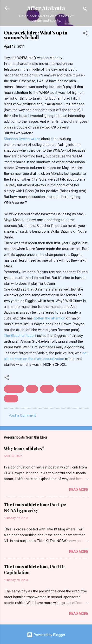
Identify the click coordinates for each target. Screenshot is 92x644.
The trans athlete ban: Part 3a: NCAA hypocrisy (35, 508)
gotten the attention (50, 318)
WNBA (11, 399)
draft (32, 389)
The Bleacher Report (20, 336)
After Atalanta (46, 8)
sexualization (68, 389)
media (47, 389)
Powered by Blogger (46, 635)
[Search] (85, 10)
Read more (79, 490)
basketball (14, 389)
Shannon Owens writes (23, 139)
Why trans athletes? (24, 448)
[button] (85, 34)
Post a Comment (22, 415)
